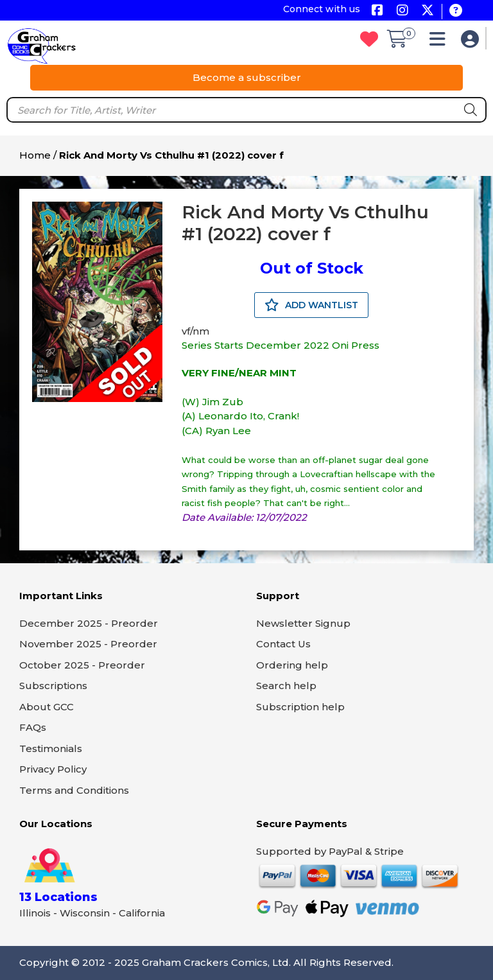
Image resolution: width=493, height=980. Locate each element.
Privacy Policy (53, 769)
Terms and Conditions (74, 790)
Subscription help (300, 707)
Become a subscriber (247, 77)
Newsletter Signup (303, 623)
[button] (441, 42)
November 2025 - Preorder (88, 644)
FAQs (33, 727)
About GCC (47, 707)
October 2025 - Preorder (82, 665)
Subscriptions (53, 686)
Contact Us (283, 644)
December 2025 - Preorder (89, 623)
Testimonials (51, 748)
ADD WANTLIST (311, 305)
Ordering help (292, 665)
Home (35, 155)
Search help (286, 686)
